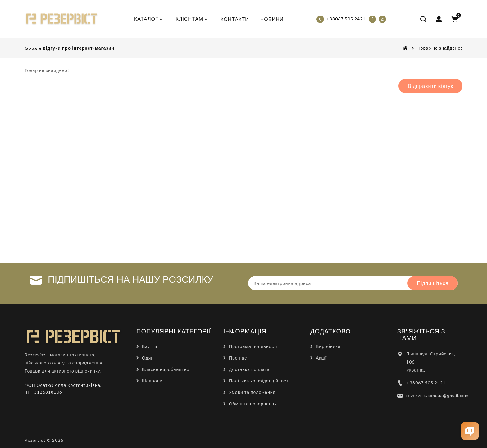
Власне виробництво (166, 369)
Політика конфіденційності (259, 381)
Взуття (150, 346)
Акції (321, 358)
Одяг (147, 358)
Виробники (328, 346)
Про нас (238, 358)
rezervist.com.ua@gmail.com (437, 395)
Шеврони (152, 381)
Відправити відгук (430, 86)
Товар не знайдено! (440, 48)
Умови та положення (252, 392)
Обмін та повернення (253, 404)
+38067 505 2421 (426, 383)
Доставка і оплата (249, 369)
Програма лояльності (253, 346)
